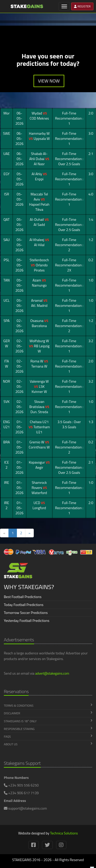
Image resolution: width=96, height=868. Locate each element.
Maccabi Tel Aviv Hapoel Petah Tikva (39, 202)
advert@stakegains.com (52, 673)
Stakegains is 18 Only (48, 721)
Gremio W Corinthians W (39, 445)
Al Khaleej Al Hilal (39, 242)
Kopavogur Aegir (39, 465)
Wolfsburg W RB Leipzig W (39, 346)
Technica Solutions (64, 833)
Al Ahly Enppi (39, 176)
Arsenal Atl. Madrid (39, 303)
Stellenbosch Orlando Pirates (39, 265)
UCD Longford (39, 505)
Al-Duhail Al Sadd (39, 222)
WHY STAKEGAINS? (29, 587)
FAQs (48, 736)
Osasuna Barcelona (39, 323)
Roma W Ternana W (39, 364)
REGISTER (82, 6)
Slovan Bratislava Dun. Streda (39, 407)
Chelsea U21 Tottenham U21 (39, 427)
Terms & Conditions (48, 705)
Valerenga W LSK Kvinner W (39, 386)
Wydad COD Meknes (39, 116)
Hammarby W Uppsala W (39, 136)
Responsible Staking (48, 729)
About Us (48, 744)
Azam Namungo (39, 283)
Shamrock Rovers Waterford (39, 488)
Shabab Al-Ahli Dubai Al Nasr (39, 159)
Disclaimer (48, 713)
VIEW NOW (49, 81)
